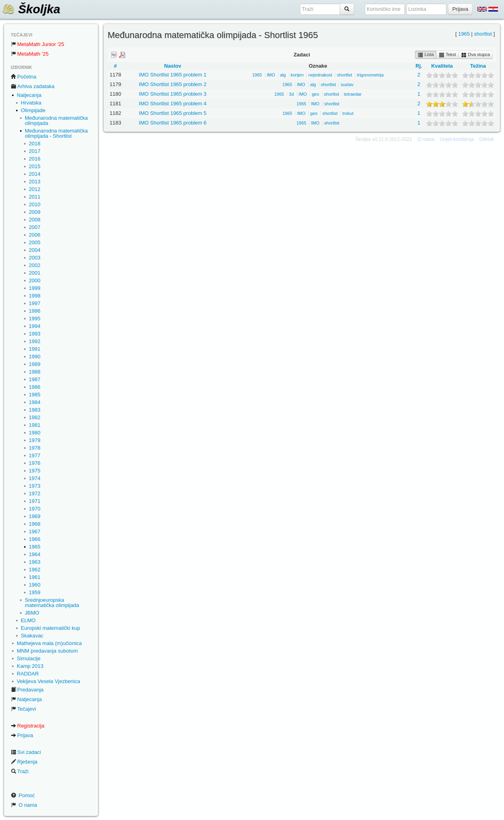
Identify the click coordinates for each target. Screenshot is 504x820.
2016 (35, 159)
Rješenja (24, 762)
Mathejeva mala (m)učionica (49, 643)
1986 (35, 387)
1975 (35, 471)
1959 (35, 592)
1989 (35, 364)
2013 (35, 182)
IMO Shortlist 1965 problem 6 (173, 123)
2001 (35, 273)
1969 (35, 516)
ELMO (28, 620)
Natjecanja (29, 95)
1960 (35, 585)
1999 (35, 288)
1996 (35, 311)
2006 (35, 235)
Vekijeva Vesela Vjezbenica (48, 681)
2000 (35, 280)
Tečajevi (23, 709)
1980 (35, 433)
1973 (35, 486)
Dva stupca (476, 55)
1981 (35, 425)
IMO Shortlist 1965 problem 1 (173, 75)
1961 (35, 577)
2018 (35, 144)
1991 (35, 349)
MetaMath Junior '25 (37, 44)
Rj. (419, 66)
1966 (35, 539)
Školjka (31, 9)
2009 (35, 212)
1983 (35, 410)
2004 (35, 250)
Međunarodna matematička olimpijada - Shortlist (56, 133)
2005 (35, 242)
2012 (35, 189)
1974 (35, 478)
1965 (35, 547)
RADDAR (28, 674)
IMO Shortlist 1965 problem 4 (173, 104)
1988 (35, 372)
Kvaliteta (442, 66)
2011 (35, 197)
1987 (35, 379)
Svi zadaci (26, 752)
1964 (35, 554)
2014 (35, 174)
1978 (35, 448)
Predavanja (27, 690)
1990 (35, 357)
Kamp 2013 (30, 666)
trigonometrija (370, 75)
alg (283, 75)
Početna (24, 77)
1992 (35, 341)
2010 (35, 204)
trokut (348, 113)
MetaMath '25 (30, 54)
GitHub (487, 139)
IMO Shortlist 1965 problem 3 (173, 94)
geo (315, 94)
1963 (35, 562)
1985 (35, 395)
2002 (35, 265)
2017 (35, 151)
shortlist (483, 34)
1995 (35, 319)
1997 (35, 303)
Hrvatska (31, 103)
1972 (35, 493)
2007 (35, 227)
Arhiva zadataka (33, 86)
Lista (426, 55)
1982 (35, 417)
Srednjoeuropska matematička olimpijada (52, 603)
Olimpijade (33, 110)
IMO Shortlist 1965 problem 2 (173, 84)
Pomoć (23, 795)
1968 (35, 524)
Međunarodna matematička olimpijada (56, 121)
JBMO (32, 613)
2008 (35, 220)
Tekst (447, 55)
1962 (35, 570)
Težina (478, 66)
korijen (297, 75)
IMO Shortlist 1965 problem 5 (173, 113)
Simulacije (29, 658)
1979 (35, 440)
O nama (24, 805)
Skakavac (32, 636)
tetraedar (353, 94)
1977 (35, 455)
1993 (35, 334)
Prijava (22, 735)
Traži (20, 771)
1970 (35, 509)
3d (291, 94)
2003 (35, 258)
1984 (35, 402)
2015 (35, 166)
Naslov (173, 66)
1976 (35, 463)
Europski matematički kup (50, 628)
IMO (271, 75)
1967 (35, 532)
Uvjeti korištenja (457, 139)
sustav (347, 84)
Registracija (28, 726)
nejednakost (320, 75)
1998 (35, 296)
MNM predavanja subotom (47, 651)
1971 (35, 501)
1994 (35, 326)
